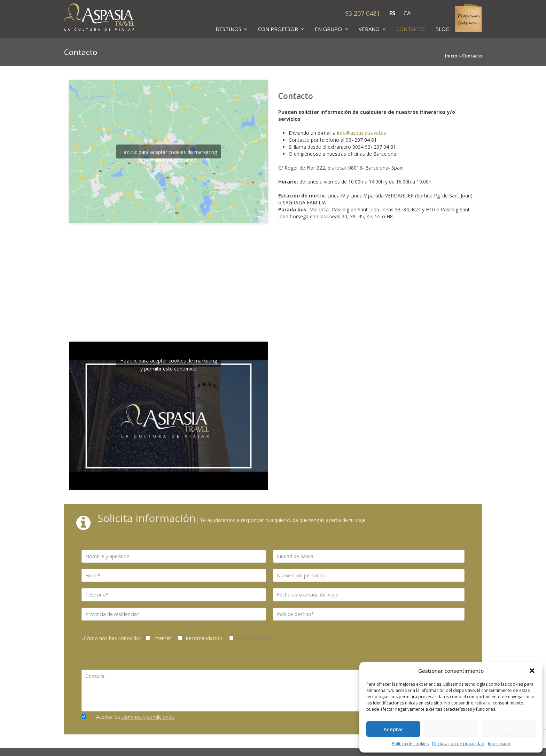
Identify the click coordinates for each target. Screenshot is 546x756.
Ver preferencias (508, 729)
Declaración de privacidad (458, 744)
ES (392, 13)
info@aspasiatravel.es (362, 133)
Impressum (499, 744)
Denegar (451, 729)
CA (407, 13)
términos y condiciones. (148, 717)
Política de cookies (410, 744)
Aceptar (393, 729)
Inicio (451, 56)
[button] (532, 671)
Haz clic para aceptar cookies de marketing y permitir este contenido (169, 154)
